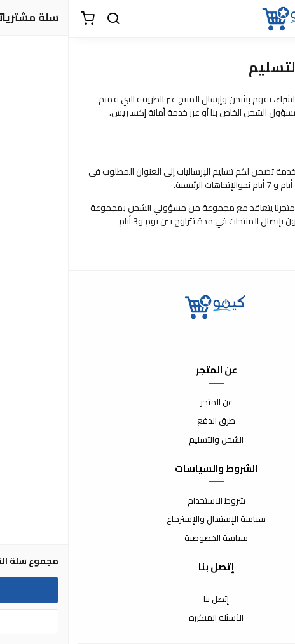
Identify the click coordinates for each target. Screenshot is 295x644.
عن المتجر (148, 403)
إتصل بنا (147, 600)
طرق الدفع (147, 421)
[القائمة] (276, 19)
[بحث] (45, 19)
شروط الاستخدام (148, 501)
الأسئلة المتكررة (147, 618)
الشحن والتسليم (147, 440)
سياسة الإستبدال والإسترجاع (147, 520)
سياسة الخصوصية (147, 539)
